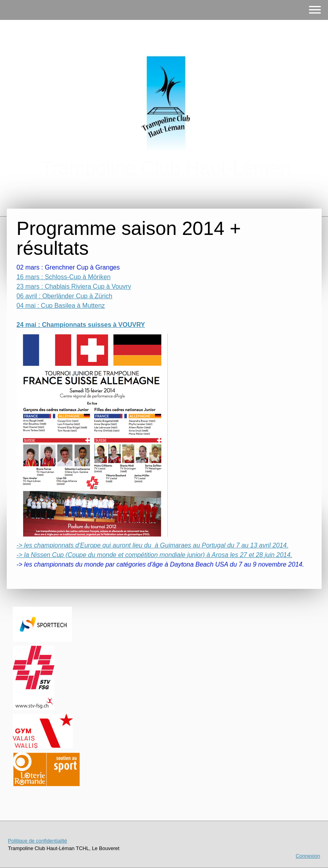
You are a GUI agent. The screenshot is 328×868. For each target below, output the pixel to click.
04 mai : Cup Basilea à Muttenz (61, 306)
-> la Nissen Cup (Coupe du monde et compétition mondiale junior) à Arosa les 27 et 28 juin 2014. (155, 555)
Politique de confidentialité (38, 841)
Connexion (308, 856)
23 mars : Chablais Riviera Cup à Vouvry (74, 286)
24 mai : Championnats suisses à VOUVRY (81, 325)
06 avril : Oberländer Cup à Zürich (65, 296)
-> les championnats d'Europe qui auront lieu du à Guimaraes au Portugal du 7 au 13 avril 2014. (153, 545)
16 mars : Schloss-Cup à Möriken (64, 277)
